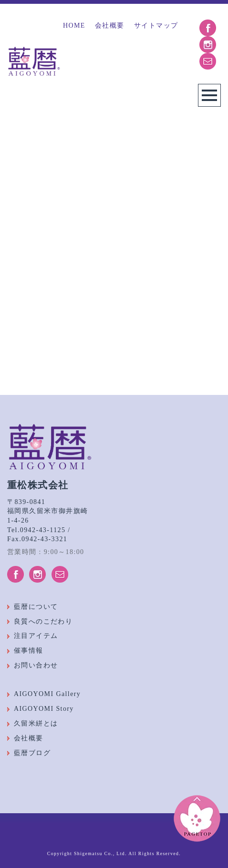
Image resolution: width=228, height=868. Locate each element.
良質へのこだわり (43, 621)
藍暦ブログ (32, 753)
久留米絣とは (36, 723)
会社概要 (110, 25)
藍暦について (36, 607)
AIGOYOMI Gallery (47, 694)
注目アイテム (36, 636)
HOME (74, 25)
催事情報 (29, 651)
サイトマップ (156, 25)
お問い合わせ (36, 665)
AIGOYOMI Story (44, 709)
